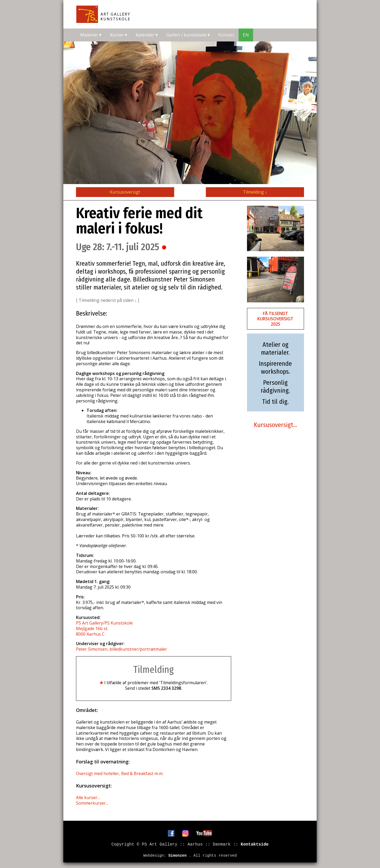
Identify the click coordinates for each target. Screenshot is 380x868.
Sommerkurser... (92, 803)
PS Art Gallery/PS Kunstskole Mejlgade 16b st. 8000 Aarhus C (104, 628)
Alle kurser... (88, 797)
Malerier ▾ (91, 35)
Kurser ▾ (119, 35)
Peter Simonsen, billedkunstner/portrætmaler (122, 649)
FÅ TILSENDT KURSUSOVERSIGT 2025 (275, 319)
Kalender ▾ (147, 35)
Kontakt (226, 35)
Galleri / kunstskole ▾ (188, 35)
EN (246, 35)
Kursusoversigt (125, 192)
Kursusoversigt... (275, 425)
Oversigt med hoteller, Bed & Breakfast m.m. (120, 773)
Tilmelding (255, 192)
